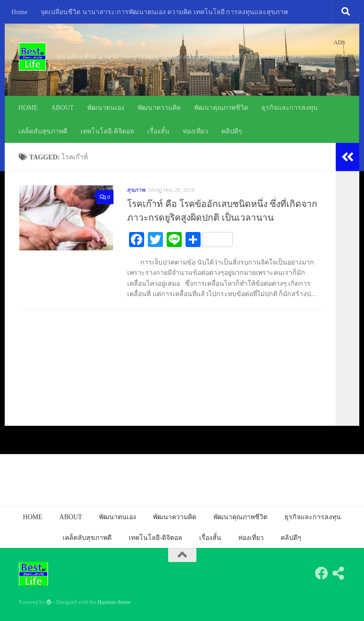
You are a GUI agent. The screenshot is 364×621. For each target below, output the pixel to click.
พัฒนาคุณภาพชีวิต (221, 108)
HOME (28, 108)
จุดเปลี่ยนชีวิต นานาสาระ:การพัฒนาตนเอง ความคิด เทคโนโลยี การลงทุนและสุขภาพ (164, 12)
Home (19, 12)
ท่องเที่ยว (195, 131)
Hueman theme (114, 602)
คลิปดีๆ (232, 131)
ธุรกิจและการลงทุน (290, 108)
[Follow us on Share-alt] (339, 573)
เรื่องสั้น (158, 131)
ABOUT (62, 108)
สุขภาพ (136, 190)
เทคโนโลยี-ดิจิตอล (107, 131)
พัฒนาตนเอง (106, 108)
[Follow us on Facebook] (322, 573)
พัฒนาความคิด (159, 108)
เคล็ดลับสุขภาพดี (43, 131)
